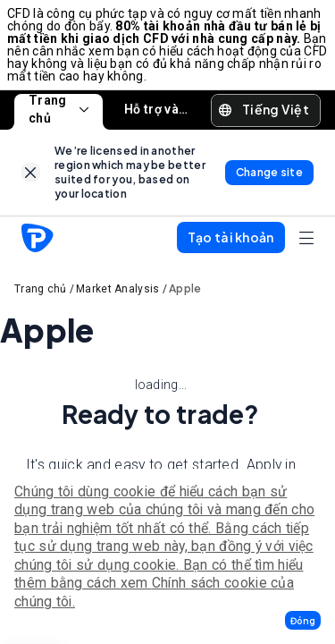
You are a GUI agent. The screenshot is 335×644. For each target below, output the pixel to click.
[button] (303, 620)
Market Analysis (118, 289)
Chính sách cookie (209, 583)
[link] (31, 172)
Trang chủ (59, 110)
